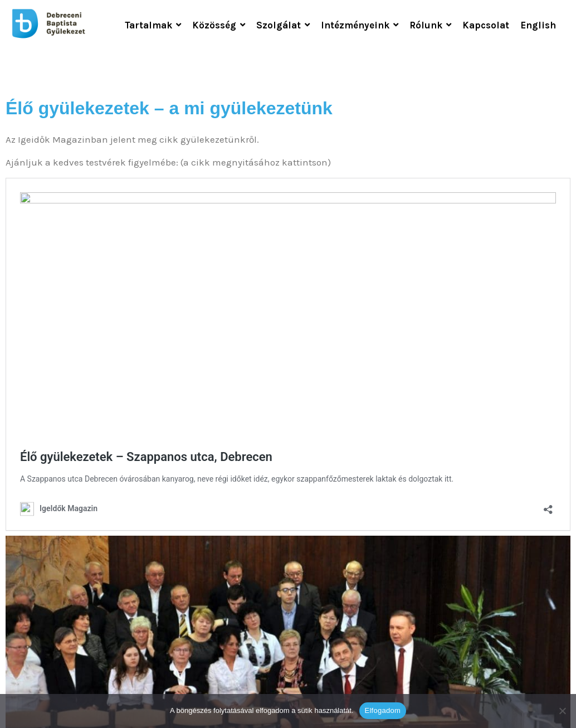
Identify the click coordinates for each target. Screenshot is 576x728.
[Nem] (562, 711)
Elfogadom (383, 710)
